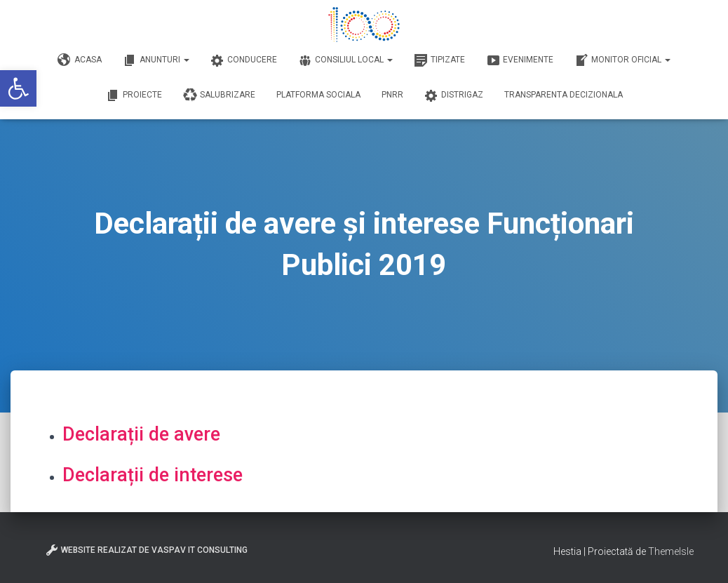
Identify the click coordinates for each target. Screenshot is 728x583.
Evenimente (520, 60)
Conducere (244, 60)
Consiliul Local (345, 60)
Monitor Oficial (622, 60)
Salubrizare (219, 95)
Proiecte (134, 95)
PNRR (392, 95)
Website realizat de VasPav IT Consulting (146, 550)
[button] (18, 88)
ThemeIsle (671, 551)
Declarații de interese (153, 475)
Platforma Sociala (318, 95)
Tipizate (439, 60)
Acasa (80, 60)
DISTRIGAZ (454, 95)
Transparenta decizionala (564, 95)
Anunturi (156, 60)
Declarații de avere (141, 434)
